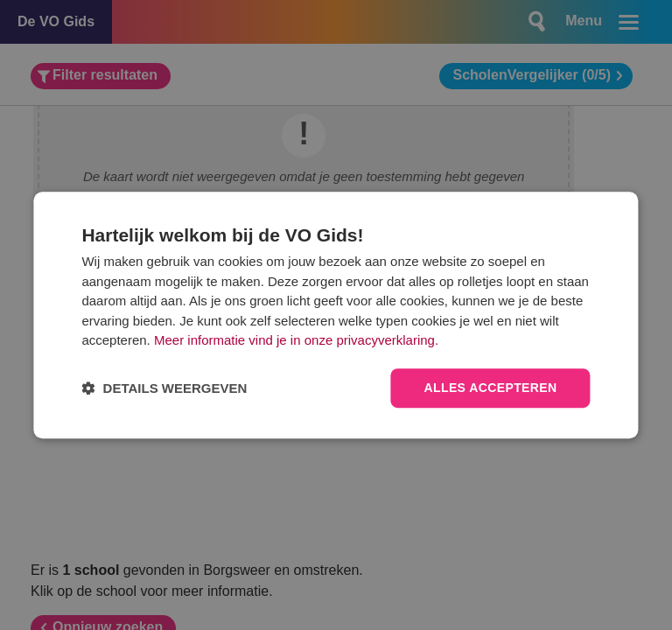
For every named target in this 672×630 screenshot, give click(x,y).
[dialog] (336, 315)
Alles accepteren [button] (490, 388)
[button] (164, 388)
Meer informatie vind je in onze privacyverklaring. (296, 341)
